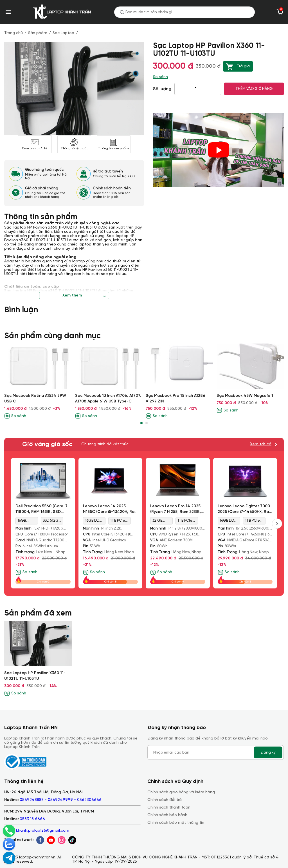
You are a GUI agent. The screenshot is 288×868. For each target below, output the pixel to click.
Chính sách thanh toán (169, 808)
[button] (141, 423)
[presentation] (277, 524)
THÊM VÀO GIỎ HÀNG (254, 89)
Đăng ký (268, 752)
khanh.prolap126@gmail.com (43, 831)
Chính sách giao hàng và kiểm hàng (181, 792)
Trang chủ (13, 33)
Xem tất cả (261, 444)
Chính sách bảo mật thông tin (176, 823)
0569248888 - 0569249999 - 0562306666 (61, 800)
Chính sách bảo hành (167, 815)
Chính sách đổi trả (165, 800)
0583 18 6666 (32, 819)
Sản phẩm (38, 33)
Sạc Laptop (63, 33)
